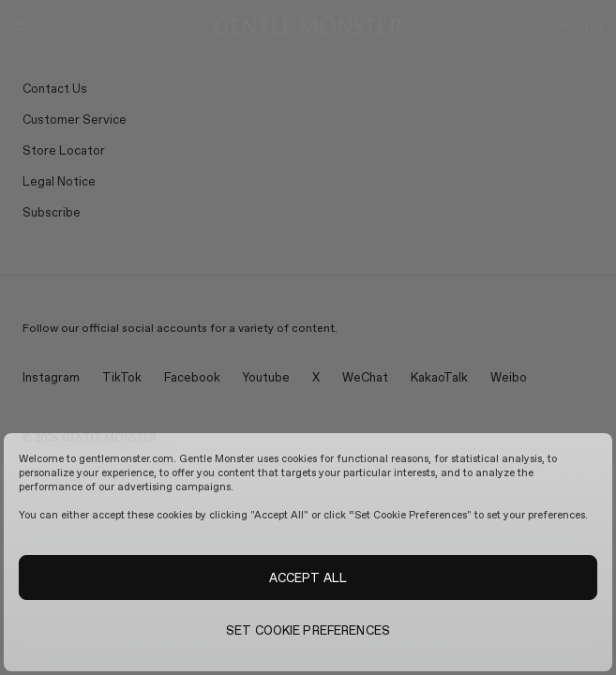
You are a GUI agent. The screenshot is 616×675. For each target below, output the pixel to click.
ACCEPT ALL (308, 577)
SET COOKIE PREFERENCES (308, 630)
